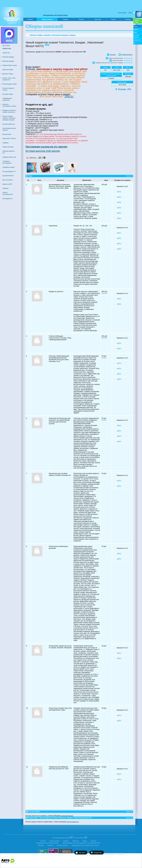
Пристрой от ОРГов (9, 138)
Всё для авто (7, 134)
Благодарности (8, 198)
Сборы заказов (47, 20)
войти (119, 192)
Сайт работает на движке (119, 854)
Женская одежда (8, 57)
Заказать (113, 55)
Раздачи (66, 19)
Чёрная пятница (8, 147)
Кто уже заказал (136, 36)
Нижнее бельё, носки (10, 65)
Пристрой (98, 19)
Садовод (5, 143)
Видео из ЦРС (7, 184)
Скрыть (128, 176)
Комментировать (127, 55)
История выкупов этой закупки (43, 151)
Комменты (137, 40)
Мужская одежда (8, 61)
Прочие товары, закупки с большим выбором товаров (9, 118)
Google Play (98, 853)
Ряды (135, 32)
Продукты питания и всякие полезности (9, 111)
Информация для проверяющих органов (85, 845)
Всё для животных (9, 124)
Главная (30, 19)
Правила (5, 188)
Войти (131, 13)
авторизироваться (67, 816)
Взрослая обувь (8, 70)
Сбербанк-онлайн (8, 167)
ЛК (134, 43)
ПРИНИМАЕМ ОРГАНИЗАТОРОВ (55, 15)
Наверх (136, 29)
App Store (82, 853)
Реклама (41, 845)
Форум (113, 19)
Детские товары (8, 74)
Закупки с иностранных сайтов (9, 105)
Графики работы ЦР (9, 157)
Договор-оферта (62, 845)
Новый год (6, 53)
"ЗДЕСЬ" (69, 96)
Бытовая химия (8, 94)
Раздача (66, 841)
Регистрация (122, 13)
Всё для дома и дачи (10, 84)
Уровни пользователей (8, 193)
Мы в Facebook (8, 180)
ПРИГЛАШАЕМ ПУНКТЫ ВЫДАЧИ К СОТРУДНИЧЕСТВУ (81, 843)
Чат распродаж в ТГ (9, 171)
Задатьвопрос (136, 21)
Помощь (130, 19)
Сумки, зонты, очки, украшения (9, 79)
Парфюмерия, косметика (7, 99)
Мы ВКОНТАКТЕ (8, 176)
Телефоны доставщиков (7, 162)
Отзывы (81, 19)
